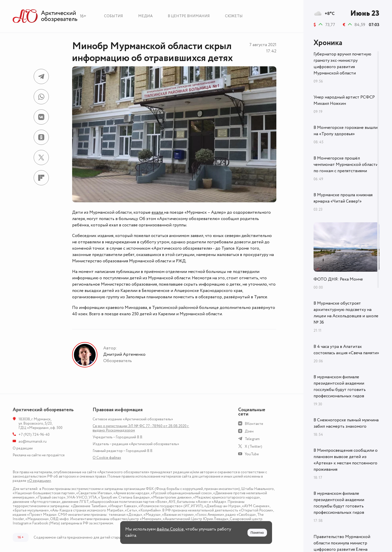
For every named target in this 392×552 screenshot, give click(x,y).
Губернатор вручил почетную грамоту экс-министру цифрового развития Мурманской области (342, 64)
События (114, 16)
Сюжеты (234, 16)
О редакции (23, 448)
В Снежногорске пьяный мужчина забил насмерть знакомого (346, 423)
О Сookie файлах (107, 458)
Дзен (249, 431)
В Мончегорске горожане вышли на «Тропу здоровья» (346, 131)
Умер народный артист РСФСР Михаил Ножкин (344, 100)
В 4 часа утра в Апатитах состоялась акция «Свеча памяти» (346, 350)
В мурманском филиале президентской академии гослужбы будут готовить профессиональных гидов (339, 503)
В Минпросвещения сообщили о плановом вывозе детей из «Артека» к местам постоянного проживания (346, 460)
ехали (158, 212)
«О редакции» (39, 481)
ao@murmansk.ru (33, 441)
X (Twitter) (253, 447)
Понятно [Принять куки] (257, 533)
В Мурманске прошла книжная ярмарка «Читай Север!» (343, 198)
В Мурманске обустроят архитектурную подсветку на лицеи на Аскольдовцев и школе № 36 (346, 313)
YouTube (252, 454)
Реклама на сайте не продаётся (39, 455)
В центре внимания (189, 16)
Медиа (145, 16)
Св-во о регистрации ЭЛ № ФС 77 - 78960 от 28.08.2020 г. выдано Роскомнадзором (141, 428)
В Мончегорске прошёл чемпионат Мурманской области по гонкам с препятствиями (346, 165)
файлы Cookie (170, 529)
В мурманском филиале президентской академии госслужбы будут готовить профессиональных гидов (340, 387)
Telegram (252, 439)
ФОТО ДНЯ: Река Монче (338, 279)
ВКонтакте (254, 424)
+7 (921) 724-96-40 (34, 435)
